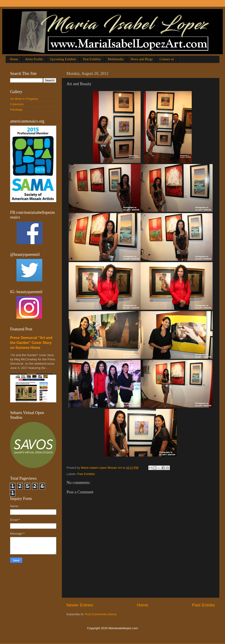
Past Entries (203, 605)
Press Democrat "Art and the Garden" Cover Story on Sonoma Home (31, 343)
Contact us (167, 59)
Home (14, 59)
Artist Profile (34, 59)
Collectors (17, 104)
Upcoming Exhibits (63, 59)
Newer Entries (80, 605)
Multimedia (116, 59)
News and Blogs (142, 59)
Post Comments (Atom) (101, 614)
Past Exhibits (92, 59)
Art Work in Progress (24, 99)
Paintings (16, 110)
